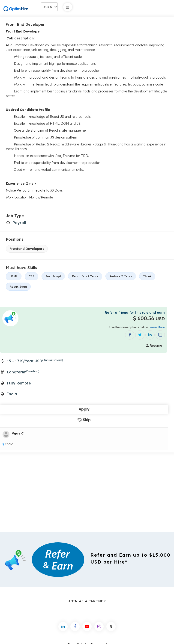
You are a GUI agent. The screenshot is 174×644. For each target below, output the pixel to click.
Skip (84, 420)
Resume (154, 346)
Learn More (157, 327)
